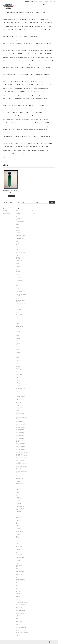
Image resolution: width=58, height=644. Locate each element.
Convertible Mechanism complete (30, 37)
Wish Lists (41, 1)
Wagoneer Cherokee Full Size (34, 143)
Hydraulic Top (6, 71)
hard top (5, 64)
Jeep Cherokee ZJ (47, 74)
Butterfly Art (11, 30)
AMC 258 (15, 16)
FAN (29, 54)
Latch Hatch (42, 105)
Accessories (20, 157)
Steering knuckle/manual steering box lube (11, 191)
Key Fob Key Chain (30, 105)
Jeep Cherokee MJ (38, 74)
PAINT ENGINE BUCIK (30, 112)
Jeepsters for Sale (7, 105)
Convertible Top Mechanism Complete (11, 40)
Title (18, 140)
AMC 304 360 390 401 (39, 16)
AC (33, 12)
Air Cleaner (43, 12)
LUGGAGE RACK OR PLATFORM (35, 109)
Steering (26, 130)
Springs (13, 130)
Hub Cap (22, 68)
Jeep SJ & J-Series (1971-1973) (9, 95)
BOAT (42, 23)
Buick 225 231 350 (38, 26)
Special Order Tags (29, 126)
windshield (34, 150)
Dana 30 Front (39, 43)
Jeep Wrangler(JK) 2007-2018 (9, 102)
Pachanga (22, 112)
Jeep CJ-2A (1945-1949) (8, 78)
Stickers (12, 133)
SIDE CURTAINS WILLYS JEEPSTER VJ (11, 126)
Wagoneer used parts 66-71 (47, 143)
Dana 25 (28, 43)
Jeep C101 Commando (48, 71)
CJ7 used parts (22, 33)
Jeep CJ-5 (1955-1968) (8, 81)
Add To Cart (11, 196)
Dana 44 (51, 43)
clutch (42, 33)
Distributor (48, 47)
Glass (4, 61)
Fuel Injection (6, 57)
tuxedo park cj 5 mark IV (14, 143)
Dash (17, 47)
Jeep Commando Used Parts (12, 154)
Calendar (21, 30)
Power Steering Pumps (30, 116)
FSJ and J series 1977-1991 (46, 54)
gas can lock (27, 57)
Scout (48, 119)
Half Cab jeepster (45, 61)
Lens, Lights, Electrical (7, 109)
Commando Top (32, 210)
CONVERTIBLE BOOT (17, 37)
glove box (9, 61)
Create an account (49, 1)
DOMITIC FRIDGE (7, 50)
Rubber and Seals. (34, 119)
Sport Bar (49, 126)
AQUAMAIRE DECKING (13, 19)
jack (42, 71)
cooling (30, 40)
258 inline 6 (21, 12)
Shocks (52, 123)
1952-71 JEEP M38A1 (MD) (12, 12)
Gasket (43, 57)
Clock (38, 33)
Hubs (38, 68)
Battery (22, 23)
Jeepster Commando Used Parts (10, 157)
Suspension (18, 133)
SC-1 (41, 119)
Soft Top (22, 126)
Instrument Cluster (25, 71)
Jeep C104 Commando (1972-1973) (26, 74)
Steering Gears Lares (34, 130)
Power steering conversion (8, 116)
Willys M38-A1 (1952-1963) (32, 147)
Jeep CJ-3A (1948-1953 (19, 78)
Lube (25, 109)
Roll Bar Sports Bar (26, 119)
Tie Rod (34, 136)
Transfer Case (36, 140)
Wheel (4, 147)
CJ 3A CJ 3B (44, 30)
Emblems (51, 50)
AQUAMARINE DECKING (25, 19)
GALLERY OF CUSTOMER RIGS (16, 57)
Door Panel (18, 50)
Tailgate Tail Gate (28, 136)
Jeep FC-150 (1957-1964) (20, 88)
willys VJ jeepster (18, 150)
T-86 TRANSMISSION (7, 136)
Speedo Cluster (38, 126)
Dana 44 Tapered (6, 47)
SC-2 (44, 119)
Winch (24, 150)
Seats (42, 123)
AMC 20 (20, 16)
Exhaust (15, 54)
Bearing (27, 23)
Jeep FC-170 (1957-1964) (32, 88)
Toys (30, 140)
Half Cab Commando (36, 61)
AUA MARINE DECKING (43, 19)
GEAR (51, 57)
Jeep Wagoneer (18, 99)
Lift (14, 109)
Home (4, 162)
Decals (26, 47)
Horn (4, 68)
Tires (15, 140)
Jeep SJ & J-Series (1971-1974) (23, 95)
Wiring (51, 150)
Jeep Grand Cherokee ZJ (43, 88)
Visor (21, 143)
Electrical (46, 50)
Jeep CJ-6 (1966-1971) (40, 81)
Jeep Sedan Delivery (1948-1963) (33, 92)
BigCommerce (52, 642)
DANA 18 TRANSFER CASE (9, 43)
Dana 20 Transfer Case (20, 43)
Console (46, 33)
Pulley (38, 116)
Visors (25, 143)
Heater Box (35, 64)
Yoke (4, 154)
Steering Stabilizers (43, 130)
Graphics (14, 61)
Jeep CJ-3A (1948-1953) (30, 78)
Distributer (42, 47)
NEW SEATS (16, 112)
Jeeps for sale (19, 102)
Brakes (26, 26)
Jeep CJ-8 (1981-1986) (29, 85)
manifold (45, 109)
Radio (4, 119)
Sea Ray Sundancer (26, 123)
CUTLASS (47, 40)
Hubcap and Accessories (31, 68)
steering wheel (6, 133)
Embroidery (5, 54)
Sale (25, 157)
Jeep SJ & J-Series (45, 92)
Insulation (33, 71)
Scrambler (14, 123)
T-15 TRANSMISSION (43, 133)
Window (28, 150)
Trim (48, 140)
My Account (36, 1)
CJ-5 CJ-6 (5, 33)
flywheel (37, 54)
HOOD (40, 64)
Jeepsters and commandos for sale (41, 102)
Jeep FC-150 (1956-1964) (8, 88)
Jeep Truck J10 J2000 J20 (8, 99)
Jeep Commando (48, 85)
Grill (30, 61)
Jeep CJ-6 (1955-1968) (29, 81)
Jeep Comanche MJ (39, 85)
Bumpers (49, 26)
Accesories (37, 12)
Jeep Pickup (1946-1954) (8, 92)
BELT (31, 23)
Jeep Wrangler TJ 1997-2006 (29, 99)
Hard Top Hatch (11, 64)
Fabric (25, 54)
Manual (50, 109)
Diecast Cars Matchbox (34, 47)
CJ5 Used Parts (15, 33)
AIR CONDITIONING (7, 16)
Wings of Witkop (41, 150)
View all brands (32, 214)
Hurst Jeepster (48, 68)
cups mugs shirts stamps (38, 40)
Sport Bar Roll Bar (6, 130)
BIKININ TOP (36, 23)
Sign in (44, 1)
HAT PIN (23, 64)
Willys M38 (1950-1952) (20, 147)
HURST (42, 68)
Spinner (44, 126)
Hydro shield (13, 71)
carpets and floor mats (35, 30)
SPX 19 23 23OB (19, 130)
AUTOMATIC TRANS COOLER (9, 23)
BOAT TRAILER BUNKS (8, 26)
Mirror (4, 112)
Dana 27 (33, 43)
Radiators (49, 116)
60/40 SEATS (28, 12)
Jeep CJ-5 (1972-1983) (18, 81)
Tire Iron (11, 140)
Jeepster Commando (24, 154)
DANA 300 (45, 43)
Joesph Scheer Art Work (19, 105)
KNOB (36, 105)
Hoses (8, 68)
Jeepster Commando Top (34, 212)
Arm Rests (34, 19)
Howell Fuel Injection (15, 68)
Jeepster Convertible (28, 102)
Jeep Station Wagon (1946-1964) (38, 95)
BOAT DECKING (48, 23)
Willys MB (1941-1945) (44, 147)
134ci (4, 12)
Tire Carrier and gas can (45, 136)
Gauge (47, 57)
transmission (43, 140)
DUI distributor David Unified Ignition (35, 50)
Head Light (29, 64)
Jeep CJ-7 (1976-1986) (18, 85)
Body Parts (16, 26)
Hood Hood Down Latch (48, 64)
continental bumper (7, 37)
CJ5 (9, 33)
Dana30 (13, 47)
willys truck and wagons (8, 150)
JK (12, 105)
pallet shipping (39, 112)
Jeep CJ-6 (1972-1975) (8, 85)
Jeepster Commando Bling (35, 154)
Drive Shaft (24, 50)
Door (13, 50)
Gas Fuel (33, 57)
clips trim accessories (31, 33)
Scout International (7, 123)
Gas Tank (38, 57)
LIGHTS (18, 109)
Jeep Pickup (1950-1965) (20, 92)
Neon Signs (9, 112)
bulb (45, 26)
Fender (32, 54)
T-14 (36, 133)
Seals (33, 123)
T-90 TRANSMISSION (18, 136)
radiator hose (43, 116)
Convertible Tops (24, 40)
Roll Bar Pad (18, 119)
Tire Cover (5, 140)
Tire (38, 136)
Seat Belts (38, 123)
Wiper (47, 150)
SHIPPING (47, 123)
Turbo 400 (5, 143)
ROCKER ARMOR (10, 119)
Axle (18, 23)
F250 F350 (20, 54)
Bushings (5, 30)
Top (27, 140)
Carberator (27, 30)
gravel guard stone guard (22, 61)
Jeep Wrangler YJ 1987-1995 (42, 99)
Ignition (18, 71)
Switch (32, 133)
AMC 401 (5, 19)
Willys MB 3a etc (10, 147)
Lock (22, 109)
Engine (10, 54)
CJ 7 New (49, 30)
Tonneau (23, 140)
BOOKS (22, 26)
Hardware (18, 64)
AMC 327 (47, 16)
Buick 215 (31, 26)
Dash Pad (21, 47)
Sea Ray (19, 123)
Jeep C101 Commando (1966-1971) (10, 74)
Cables (16, 30)
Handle (52, 61)
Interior (38, 71)
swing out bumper (25, 133)
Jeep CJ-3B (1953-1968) (42, 78)
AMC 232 (25, 16)
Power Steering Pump (20, 116)
